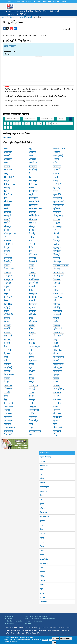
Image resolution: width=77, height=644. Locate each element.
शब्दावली (57, 11)
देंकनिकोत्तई (33, 283)
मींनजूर (31, 378)
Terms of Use (15, 641)
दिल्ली (42, 495)
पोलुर (55, 339)
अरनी (31, 156)
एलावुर (6, 173)
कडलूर (56, 180)
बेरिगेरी (6, 346)
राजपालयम (8, 385)
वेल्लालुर (32, 399)
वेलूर (5, 399)
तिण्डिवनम (33, 254)
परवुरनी (56, 318)
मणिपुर (42, 542)
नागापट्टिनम (8, 297)
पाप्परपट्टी (32, 332)
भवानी (31, 350)
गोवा (41, 500)
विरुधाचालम (8, 406)
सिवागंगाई (8, 435)
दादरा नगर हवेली (45, 487)
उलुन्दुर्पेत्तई (33, 170)
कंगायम (56, 173)
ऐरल (30, 173)
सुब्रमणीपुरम (8, 421)
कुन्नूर (6, 191)
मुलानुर (56, 375)
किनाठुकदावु (58, 216)
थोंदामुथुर (7, 283)
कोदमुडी (57, 223)
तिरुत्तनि (57, 258)
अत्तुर (6, 149)
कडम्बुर (6, 180)
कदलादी (32, 187)
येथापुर (31, 382)
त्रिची (5, 254)
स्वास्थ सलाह (12, 11)
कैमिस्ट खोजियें (12, 17)
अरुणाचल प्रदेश (44, 466)
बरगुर (56, 343)
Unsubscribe (38, 621)
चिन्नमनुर (57, 240)
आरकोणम (33, 163)
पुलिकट (32, 329)
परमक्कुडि (57, 315)
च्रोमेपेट (31, 237)
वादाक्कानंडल (9, 403)
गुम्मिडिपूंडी (33, 230)
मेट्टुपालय (7, 353)
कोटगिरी (7, 223)
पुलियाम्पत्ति (58, 329)
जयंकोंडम (32, 244)
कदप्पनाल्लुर (33, 184)
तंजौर (31, 247)
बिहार (42, 474)
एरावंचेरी (57, 170)
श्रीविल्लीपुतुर (34, 410)
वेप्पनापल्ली (33, 396)
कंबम (55, 191)
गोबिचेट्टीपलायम (10, 233)
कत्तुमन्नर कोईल (10, 184)
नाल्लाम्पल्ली (58, 297)
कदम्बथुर (7, 187)
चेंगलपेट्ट (32, 233)
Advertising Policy (13, 623)
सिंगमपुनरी (58, 428)
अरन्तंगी (7, 156)
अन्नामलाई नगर (59, 149)
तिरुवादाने (7, 272)
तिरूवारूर (32, 272)
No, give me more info (66, 639)
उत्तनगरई (57, 166)
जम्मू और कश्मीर (44, 517)
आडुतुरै (56, 159)
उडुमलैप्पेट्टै (33, 166)
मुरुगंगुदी (7, 371)
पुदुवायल (32, 308)
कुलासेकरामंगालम (36, 209)
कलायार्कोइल (58, 205)
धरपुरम (6, 286)
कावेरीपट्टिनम (34, 216)
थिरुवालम (57, 279)
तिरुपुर (31, 265)
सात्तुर (31, 428)
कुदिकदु (56, 187)
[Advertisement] (38, 70)
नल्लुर (6, 293)
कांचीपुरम (57, 212)
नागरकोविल (58, 293)
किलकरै (7, 219)
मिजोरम (42, 551)
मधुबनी (56, 361)
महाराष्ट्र (42, 538)
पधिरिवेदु (57, 308)
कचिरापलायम (9, 177)
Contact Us (56, 1)
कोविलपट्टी (58, 226)
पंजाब (42, 568)
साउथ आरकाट (9, 428)
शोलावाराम (8, 413)
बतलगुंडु (32, 343)
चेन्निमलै (56, 233)
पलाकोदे (7, 329)
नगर (55, 286)
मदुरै (5, 361)
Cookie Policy (45, 640)
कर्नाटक (42, 525)
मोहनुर (6, 382)
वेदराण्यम (57, 392)
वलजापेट (57, 396)
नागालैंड (42, 555)
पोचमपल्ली (8, 336)
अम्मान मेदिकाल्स (7, 138)
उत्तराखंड (42, 597)
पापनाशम (7, 332)
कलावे (6, 209)
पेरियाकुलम (33, 322)
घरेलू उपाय (20, 11)
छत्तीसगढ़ (43, 483)
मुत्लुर (6, 357)
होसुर (55, 435)
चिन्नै (30, 240)
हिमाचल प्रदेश (44, 512)
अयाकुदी (57, 152)
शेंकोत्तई (7, 410)
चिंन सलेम (8, 240)
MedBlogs (47, 1)
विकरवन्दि (32, 403)
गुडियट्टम (7, 230)
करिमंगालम (8, 201)
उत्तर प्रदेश (43, 593)
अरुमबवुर (32, 159)
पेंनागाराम (32, 311)
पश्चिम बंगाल (44, 602)
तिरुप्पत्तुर (57, 262)
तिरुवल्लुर (57, 269)
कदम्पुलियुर (58, 184)
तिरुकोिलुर (8, 258)
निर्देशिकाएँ (24, 14)
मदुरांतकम (33, 361)
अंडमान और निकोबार (46, 457)
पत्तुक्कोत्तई (8, 304)
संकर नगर (57, 413)
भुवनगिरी (7, 350)
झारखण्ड (42, 521)
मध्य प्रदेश (43, 534)
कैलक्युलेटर (39, 11)
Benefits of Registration (15, 621)
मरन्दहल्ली (58, 371)
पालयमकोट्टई (58, 332)
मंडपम (56, 353)
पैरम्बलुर (7, 318)
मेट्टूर (30, 353)
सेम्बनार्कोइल (33, 421)
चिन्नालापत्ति (8, 244)
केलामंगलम (33, 205)
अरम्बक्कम (8, 159)
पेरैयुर (31, 318)
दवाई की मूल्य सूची (14, 14)
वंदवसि (6, 396)
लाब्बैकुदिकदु (59, 389)
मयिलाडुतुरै (58, 368)
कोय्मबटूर (7, 226)
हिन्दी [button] (64, 1)
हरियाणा (42, 508)
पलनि (56, 322)
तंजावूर (6, 247)
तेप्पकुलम (57, 251)
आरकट (7, 163)
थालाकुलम (8, 276)
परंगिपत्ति (32, 315)
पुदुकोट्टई (57, 304)
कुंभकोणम (8, 194)
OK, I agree (56, 639)
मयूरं (30, 368)
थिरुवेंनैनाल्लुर (34, 279)
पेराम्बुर (6, 322)
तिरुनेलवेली (33, 262)
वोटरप (56, 406)
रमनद (56, 382)
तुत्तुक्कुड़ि (57, 247)
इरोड (55, 163)
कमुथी (31, 194)
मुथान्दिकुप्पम (59, 357)
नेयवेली (56, 290)
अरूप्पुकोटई (58, 156)
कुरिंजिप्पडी (58, 198)
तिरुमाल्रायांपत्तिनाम (61, 265)
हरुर (30, 435)
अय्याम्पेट (32, 152)
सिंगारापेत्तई (8, 431)
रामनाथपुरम (33, 385)
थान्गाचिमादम (59, 272)
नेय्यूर (31, 290)
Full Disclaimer (10, 636)
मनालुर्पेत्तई (8, 368)
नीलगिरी (7, 300)
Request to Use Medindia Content (45, 619)
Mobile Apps (19, 1)
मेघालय (42, 546)
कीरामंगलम (33, 219)
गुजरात (42, 504)
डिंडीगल (56, 244)
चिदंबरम (57, 237)
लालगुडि (7, 392)
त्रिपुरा (42, 589)
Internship (38, 1)
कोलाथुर (32, 226)
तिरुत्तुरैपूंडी (8, 262)
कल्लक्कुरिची (34, 201)
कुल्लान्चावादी (59, 201)
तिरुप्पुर (7, 265)
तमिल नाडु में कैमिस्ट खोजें (25, 17)
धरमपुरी (32, 286)
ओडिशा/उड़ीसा (44, 559)
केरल (41, 529)
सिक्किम (42, 576)
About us (10, 616)
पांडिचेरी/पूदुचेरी (44, 563)
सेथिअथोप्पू (58, 417)
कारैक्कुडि (7, 216)
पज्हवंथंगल (33, 300)
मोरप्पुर (56, 378)
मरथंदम (32, 371)
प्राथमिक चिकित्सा (29, 11)
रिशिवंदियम (8, 389)
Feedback (28, 623)
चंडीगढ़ (42, 478)
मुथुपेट (31, 357)
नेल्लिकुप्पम (33, 293)
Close (54, 642)
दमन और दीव (44, 491)
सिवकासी (57, 431)
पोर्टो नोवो (7, 339)
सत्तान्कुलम (8, 417)
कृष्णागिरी (32, 212)
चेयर (5, 237)
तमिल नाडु (43, 580)
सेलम (31, 424)
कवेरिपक (7, 212)
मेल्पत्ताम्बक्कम (9, 375)
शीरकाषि (57, 410)
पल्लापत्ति (7, 325)
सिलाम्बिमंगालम (35, 431)
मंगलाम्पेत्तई (58, 350)
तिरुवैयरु (32, 269)
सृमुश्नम (56, 421)
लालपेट (31, 392)
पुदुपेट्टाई (7, 308)
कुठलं (56, 177)
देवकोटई (57, 283)
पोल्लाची (7, 343)
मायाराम (7, 378)
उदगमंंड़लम (8, 170)
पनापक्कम (58, 311)
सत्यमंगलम (33, 417)
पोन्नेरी (31, 336)
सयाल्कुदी (7, 424)
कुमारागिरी (57, 194)
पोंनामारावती (58, 336)
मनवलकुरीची (58, 364)
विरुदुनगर (57, 403)
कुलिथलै (57, 209)
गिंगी (55, 230)
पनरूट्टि (7, 311)
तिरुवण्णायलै (9, 269)
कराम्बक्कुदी (33, 198)
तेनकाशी (7, 251)
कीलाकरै (57, 219)
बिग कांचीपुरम (34, 346)
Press (27, 619)
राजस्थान (42, 572)
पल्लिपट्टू (57, 325)
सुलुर (55, 424)
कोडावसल (33, 223)
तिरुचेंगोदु (32, 258)
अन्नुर (30, 149)
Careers (29, 1)
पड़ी (55, 300)
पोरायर (31, 339)
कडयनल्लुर (33, 180)
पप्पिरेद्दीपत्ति (8, 315)
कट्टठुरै (31, 177)
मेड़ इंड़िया (4, 17)
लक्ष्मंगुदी (32, 389)
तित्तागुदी (57, 254)
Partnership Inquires (40, 616)
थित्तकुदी (32, 276)
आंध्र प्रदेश (43, 461)
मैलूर (30, 375)
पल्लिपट (32, 325)
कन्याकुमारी (33, 191)
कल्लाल (7, 205)
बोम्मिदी (56, 346)
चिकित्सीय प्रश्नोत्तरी (48, 11)
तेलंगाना (42, 585)
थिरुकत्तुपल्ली (59, 276)
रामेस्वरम (57, 385)
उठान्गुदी (7, 166)
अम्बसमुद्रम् (8, 152)
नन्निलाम (7, 290)
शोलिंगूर (32, 413)
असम (42, 470)
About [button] (10, 1)
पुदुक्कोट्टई (33, 304)
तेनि (30, 251)
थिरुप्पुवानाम (8, 279)
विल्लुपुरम (32, 406)
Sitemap (27, 621)
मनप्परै (31, 364)
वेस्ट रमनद (57, 399)
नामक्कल (32, 297)
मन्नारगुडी (7, 364)
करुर (6, 198)
